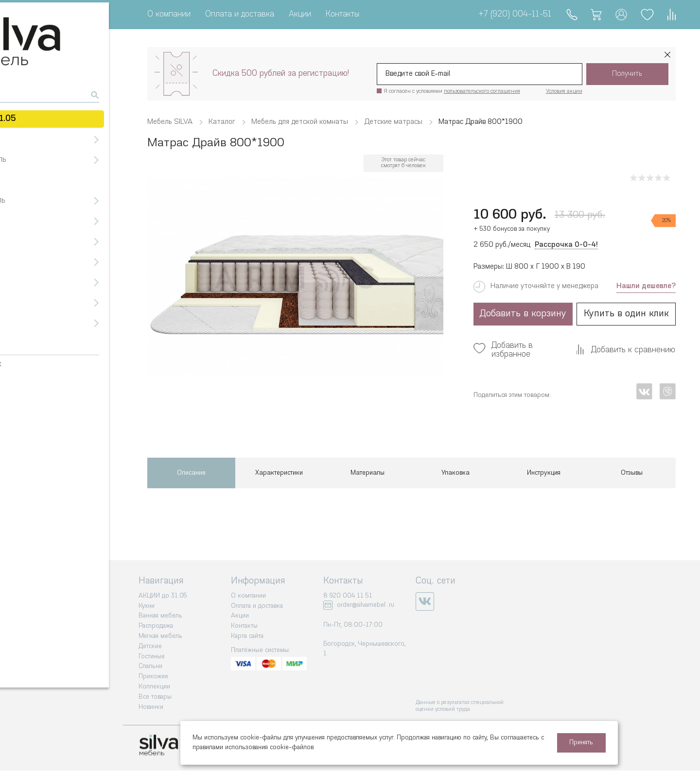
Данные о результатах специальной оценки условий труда (460, 706)
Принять (581, 743)
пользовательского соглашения (482, 92)
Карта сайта (247, 636)
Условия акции (564, 92)
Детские (150, 646)
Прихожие (153, 677)
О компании (169, 14)
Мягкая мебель (160, 636)
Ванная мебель (160, 616)
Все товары (155, 697)
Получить (627, 74)
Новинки (151, 707)
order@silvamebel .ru (366, 605)
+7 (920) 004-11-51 (511, 14)
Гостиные (152, 657)
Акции (300, 14)
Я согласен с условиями (452, 92)
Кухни (147, 606)
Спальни (150, 666)
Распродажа (156, 626)
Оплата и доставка (240, 14)
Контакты (342, 14)
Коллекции (154, 687)
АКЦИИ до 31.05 (163, 596)
